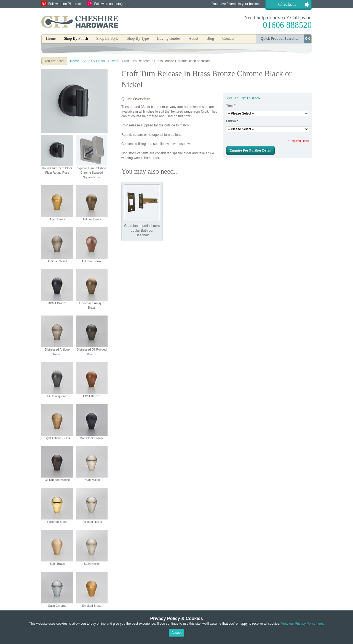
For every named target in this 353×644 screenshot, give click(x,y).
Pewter (113, 61)
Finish (232, 121)
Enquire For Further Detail (250, 150)
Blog (210, 39)
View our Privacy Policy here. (302, 624)
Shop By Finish (94, 61)
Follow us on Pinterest (65, 4)
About (193, 39)
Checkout (287, 4)
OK (307, 39)
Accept (177, 633)
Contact (228, 39)
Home (51, 39)
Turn (231, 105)
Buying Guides (169, 39)
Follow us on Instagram (111, 4)
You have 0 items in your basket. (236, 4)
